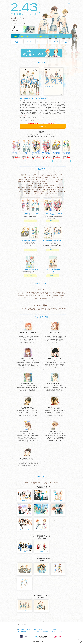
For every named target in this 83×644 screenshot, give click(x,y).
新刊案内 (17, 41)
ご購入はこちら (16, 161)
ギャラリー (66, 41)
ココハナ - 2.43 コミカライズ (57, 631)
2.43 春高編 (53, 629)
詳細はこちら (43, 126)
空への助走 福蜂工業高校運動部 (41, 631)
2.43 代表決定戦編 (38, 629)
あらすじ (29, 41)
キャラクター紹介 (54, 41)
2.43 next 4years (22, 631)
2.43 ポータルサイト (23, 624)
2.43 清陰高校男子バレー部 (24, 629)
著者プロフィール (41, 41)
